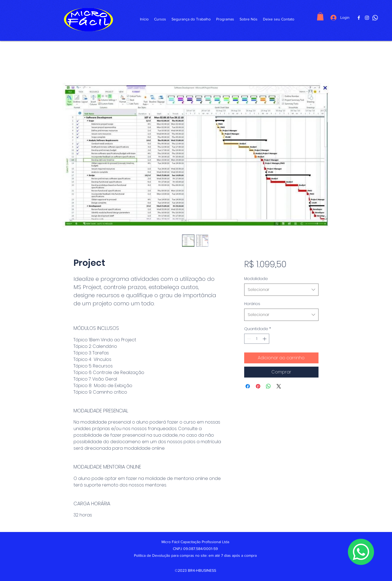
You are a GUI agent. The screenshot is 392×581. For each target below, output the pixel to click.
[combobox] (281, 290)
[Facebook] (359, 18)
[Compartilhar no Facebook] (248, 386)
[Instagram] (367, 18)
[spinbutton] (257, 339)
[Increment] (265, 339)
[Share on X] (279, 386)
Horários (252, 304)
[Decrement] (248, 339)
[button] (320, 16)
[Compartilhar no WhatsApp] (268, 386)
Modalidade (256, 279)
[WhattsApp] (375, 18)
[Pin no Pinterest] (258, 386)
